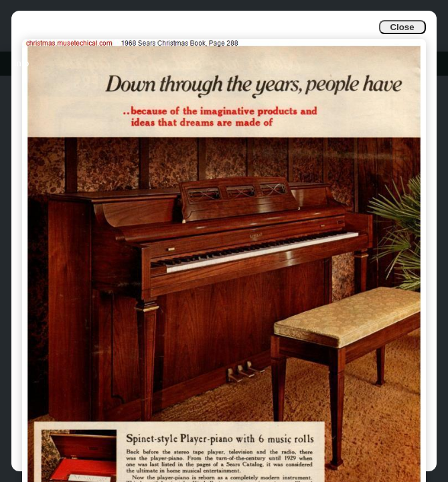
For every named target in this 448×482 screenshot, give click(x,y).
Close (402, 27)
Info (21, 63)
